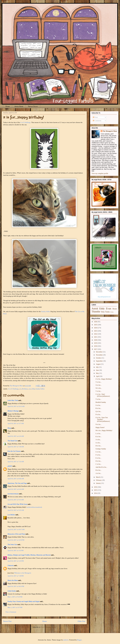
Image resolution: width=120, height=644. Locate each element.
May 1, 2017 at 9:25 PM (15, 597)
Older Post (81, 621)
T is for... (98, 399)
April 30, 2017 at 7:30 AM (16, 447)
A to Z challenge (25, 122)
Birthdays (25, 389)
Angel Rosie (19, 106)
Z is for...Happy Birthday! (104, 379)
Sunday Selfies (46, 312)
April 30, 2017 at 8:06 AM (16, 479)
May (98, 373)
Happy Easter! (100, 427)
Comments (97, 121)
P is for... (98, 414)
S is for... (98, 405)
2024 (96, 328)
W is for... (99, 388)
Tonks (107, 312)
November (100, 355)
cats (30, 389)
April (98, 376)
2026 (96, 322)
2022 (96, 334)
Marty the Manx (13, 580)
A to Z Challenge (13, 389)
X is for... (99, 385)
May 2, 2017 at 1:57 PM (15, 607)
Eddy (33, 389)
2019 (96, 343)
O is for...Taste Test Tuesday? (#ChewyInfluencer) (103, 419)
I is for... (98, 443)
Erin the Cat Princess (14, 451)
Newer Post (7, 621)
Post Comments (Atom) (49, 627)
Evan (109, 309)
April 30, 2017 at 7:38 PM (16, 576)
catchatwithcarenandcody (34, 507)
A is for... (98, 473)
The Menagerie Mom (110, 131)
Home (8, 106)
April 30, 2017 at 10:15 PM (16, 586)
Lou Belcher (11, 515)
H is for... (99, 446)
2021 (96, 337)
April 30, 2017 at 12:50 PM (16, 540)
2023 (96, 331)
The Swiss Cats (12, 545)
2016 (96, 487)
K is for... (99, 437)
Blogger (79, 640)
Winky (112, 312)
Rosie (115, 309)
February (99, 480)
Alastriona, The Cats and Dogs (17, 483)
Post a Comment (11, 612)
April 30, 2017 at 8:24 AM (16, 489)
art (20, 389)
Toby (103, 312)
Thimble (96, 312)
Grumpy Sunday (101, 449)
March (98, 477)
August (98, 364)
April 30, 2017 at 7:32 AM (16, 462)
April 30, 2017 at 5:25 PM (16, 561)
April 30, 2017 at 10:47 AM (16, 530)
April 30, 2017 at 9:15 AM (16, 500)
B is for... (98, 470)
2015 (96, 490)
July (97, 367)
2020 (96, 340)
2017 (96, 349)
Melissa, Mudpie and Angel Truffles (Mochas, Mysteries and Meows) (29, 555)
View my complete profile (100, 173)
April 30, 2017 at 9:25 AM (16, 510)
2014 (96, 493)
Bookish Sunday (101, 402)
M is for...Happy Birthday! (104, 430)
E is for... (98, 458)
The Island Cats (12, 441)
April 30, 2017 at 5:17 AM (16, 424)
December (99, 352)
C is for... (98, 464)
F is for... (98, 455)
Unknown (11, 566)
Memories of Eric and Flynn (16, 534)
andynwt (66, 640)
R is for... (98, 408)
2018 (96, 346)
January (99, 483)
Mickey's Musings (13, 411)
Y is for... (98, 382)
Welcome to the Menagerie (23, 573)
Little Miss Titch (13, 400)
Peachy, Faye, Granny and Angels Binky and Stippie (24, 602)
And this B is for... (101, 467)
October (99, 358)
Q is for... (99, 411)
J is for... (98, 440)
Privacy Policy (33, 106)
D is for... (99, 461)
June (98, 370)
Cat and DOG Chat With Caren (17, 504)
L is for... (98, 433)
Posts (95, 117)
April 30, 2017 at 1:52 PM (16, 551)
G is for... (99, 452)
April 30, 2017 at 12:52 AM (16, 406)
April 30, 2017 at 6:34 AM (16, 436)
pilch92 (10, 466)
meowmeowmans (13, 494)
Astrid (95, 309)
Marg (9, 428)
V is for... (99, 391)
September (100, 361)
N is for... (99, 424)
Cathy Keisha (12, 591)
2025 (96, 325)
